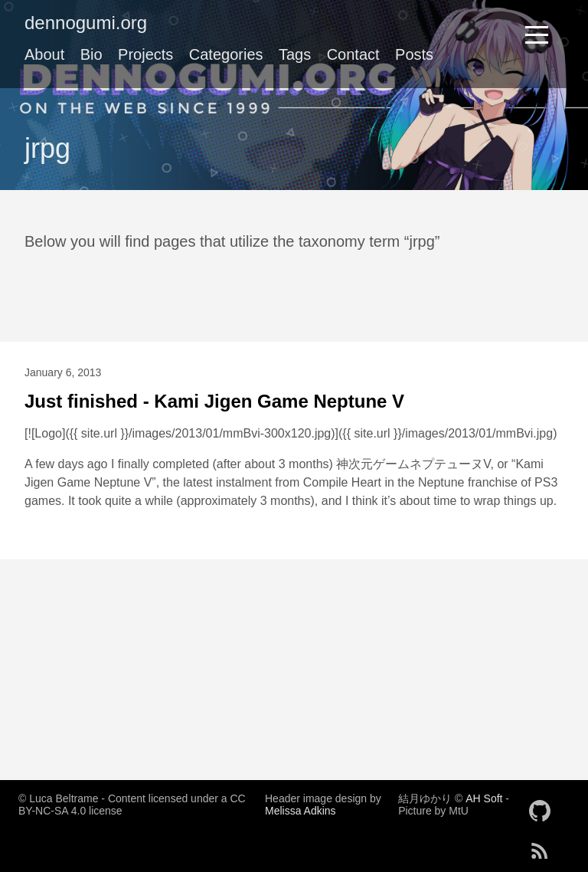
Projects (145, 54)
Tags (295, 54)
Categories (226, 54)
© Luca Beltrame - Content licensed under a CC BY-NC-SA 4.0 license (132, 805)
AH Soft (484, 798)
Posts (414, 54)
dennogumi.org (86, 23)
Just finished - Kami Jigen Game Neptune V (214, 401)
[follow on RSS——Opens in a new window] (544, 846)
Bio (91, 54)
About (44, 54)
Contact (353, 54)
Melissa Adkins (301, 811)
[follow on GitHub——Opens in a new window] (544, 806)
